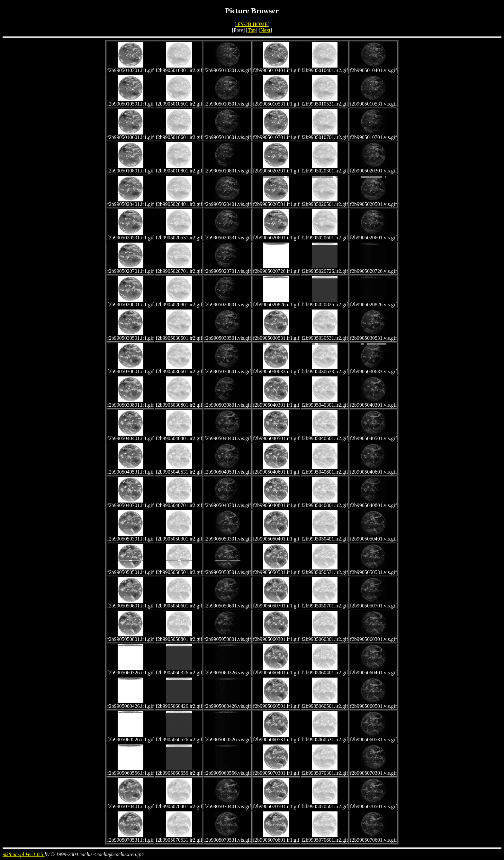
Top (252, 30)
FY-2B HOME (252, 24)
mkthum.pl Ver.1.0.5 (24, 854)
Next (265, 30)
